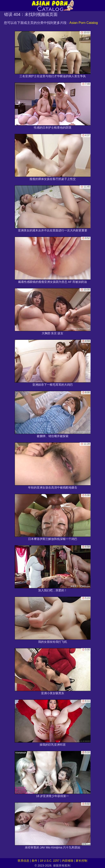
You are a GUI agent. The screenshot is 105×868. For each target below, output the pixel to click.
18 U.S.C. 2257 (50, 861)
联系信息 (24, 861)
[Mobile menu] (4, 6)
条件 (34, 861)
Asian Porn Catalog (84, 23)
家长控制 (81, 861)
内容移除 (68, 861)
